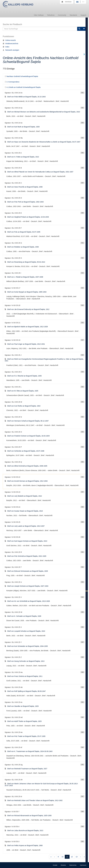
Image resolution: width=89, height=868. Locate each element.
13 (77, 857)
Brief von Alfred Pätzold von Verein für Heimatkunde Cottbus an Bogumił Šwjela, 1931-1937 (39, 172)
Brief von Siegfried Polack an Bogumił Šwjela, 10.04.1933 (27, 217)
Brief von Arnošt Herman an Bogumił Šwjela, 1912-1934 (26, 481)
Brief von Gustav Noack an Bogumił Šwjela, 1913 (24, 511)
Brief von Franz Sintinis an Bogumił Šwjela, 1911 (24, 676)
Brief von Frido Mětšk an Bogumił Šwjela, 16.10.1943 (25, 97)
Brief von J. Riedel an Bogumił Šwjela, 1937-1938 (24, 277)
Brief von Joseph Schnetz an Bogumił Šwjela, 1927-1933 (26, 586)
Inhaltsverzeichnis (10, 44)
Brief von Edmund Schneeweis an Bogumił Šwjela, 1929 (26, 571)
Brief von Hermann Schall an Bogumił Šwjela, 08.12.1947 (27, 421)
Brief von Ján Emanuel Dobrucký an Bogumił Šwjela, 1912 (27, 309)
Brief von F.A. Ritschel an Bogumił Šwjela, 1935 (23, 376)
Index (6, 47)
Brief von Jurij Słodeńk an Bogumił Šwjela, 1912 (23, 496)
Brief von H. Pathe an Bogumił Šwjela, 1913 (22, 157)
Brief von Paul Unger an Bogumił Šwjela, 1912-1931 (25, 344)
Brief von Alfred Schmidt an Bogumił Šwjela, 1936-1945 (26, 466)
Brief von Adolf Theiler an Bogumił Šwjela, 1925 (23, 721)
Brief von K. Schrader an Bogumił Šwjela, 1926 (23, 616)
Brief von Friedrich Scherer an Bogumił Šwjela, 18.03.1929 (27, 436)
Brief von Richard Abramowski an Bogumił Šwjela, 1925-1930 (28, 816)
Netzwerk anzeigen (11, 50)
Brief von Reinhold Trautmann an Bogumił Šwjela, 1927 (26, 769)
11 (67, 857)
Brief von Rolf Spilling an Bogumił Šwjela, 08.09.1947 (25, 691)
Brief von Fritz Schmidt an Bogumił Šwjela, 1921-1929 (25, 556)
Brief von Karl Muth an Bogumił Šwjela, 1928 (22, 127)
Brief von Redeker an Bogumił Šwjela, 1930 (22, 247)
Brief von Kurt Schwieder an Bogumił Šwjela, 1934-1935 (26, 646)
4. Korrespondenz (12, 82)
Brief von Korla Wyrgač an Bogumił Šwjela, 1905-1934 (26, 292)
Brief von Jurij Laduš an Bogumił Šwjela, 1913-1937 (25, 526)
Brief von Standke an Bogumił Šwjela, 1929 (22, 706)
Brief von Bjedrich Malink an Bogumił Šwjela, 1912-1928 (26, 327)
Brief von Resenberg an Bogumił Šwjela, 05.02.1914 (25, 262)
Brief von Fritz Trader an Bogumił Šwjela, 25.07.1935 (25, 736)
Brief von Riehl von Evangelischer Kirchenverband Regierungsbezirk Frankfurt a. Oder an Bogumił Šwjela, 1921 (44, 360)
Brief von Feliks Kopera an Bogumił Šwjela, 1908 (24, 845)
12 (72, 857)
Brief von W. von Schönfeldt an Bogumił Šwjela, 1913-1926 (27, 601)
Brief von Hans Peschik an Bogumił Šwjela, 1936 (24, 187)
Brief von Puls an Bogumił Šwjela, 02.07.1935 (22, 232)
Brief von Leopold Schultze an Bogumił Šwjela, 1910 (25, 631)
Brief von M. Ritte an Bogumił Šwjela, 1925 (21, 391)
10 (62, 857)
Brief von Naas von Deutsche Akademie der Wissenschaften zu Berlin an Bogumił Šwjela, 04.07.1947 (42, 142)
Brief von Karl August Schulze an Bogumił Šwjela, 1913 (26, 541)
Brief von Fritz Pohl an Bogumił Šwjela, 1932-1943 (24, 202)
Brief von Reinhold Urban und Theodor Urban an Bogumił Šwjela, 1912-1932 (34, 800)
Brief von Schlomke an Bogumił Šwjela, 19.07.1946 (24, 451)
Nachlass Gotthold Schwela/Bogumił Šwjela (21, 76)
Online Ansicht (9, 40)
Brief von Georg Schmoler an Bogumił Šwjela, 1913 (25, 661)
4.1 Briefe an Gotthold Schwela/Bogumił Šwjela (23, 87)
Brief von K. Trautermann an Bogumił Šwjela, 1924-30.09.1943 (29, 751)
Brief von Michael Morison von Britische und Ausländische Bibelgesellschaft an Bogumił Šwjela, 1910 (42, 112)
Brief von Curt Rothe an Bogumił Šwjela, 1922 (23, 406)
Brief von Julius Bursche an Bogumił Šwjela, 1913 (24, 831)
